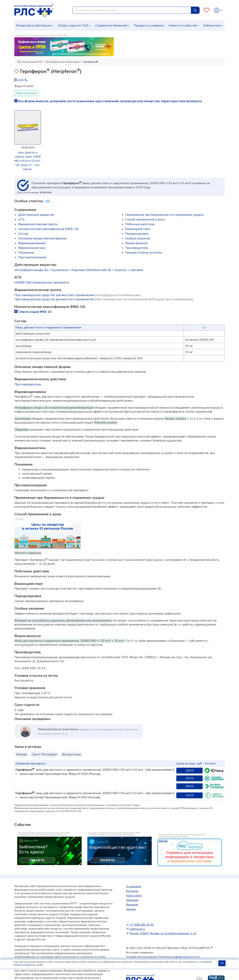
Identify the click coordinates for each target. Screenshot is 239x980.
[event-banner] (190, 852)
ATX (21, 220)
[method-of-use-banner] (64, 47)
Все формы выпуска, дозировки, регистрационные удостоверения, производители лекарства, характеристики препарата (108, 101)
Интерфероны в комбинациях (63, 62)
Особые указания (138, 238)
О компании (134, 887)
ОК (222, 963)
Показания (26, 253)
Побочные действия (140, 224)
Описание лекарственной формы (42, 238)
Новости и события (182, 26)
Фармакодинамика (32, 243)
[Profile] (218, 10)
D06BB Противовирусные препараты (42, 282)
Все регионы (71, 754)
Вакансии (132, 905)
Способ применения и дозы (145, 220)
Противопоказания (32, 257)
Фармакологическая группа (38, 224)
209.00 (189, 771)
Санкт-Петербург (44, 754)
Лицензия (132, 900)
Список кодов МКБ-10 (33, 312)
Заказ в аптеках (26, 93)
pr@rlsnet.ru (137, 929)
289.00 (189, 786)
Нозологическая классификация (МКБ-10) (48, 229)
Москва (21, 754)
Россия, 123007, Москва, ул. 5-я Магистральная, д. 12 (163, 933)
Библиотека (212, 26)
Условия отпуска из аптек (143, 253)
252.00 (189, 778)
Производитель (137, 248)
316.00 (189, 795)
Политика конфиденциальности (178, 957)
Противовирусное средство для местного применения (78, 295)
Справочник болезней (111, 26)
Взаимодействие (137, 229)
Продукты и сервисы (149, 26)
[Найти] (195, 10)
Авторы (131, 909)
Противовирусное (28, 384)
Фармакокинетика (32, 248)
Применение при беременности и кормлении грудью (164, 215)
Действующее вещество (36, 215)
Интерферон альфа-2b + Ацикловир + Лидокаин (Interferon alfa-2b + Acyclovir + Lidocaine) (79, 270)
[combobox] (132, 10)
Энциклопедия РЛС (30, 62)
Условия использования (141, 957)
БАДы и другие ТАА (73, 26)
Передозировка (137, 234)
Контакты (132, 891)
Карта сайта (134, 896)
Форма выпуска (136, 243)
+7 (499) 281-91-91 (142, 925)
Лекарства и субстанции (34, 26)
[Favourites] (207, 10)
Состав (23, 234)
